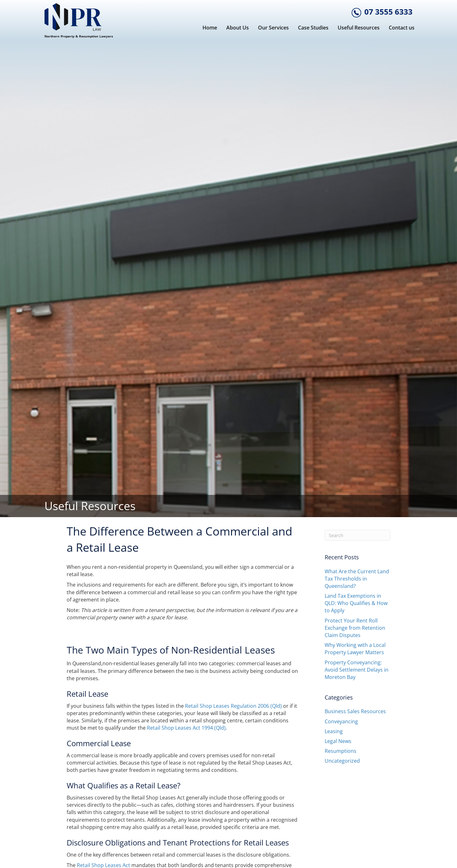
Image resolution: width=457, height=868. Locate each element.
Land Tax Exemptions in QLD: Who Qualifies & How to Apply (356, 603)
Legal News (338, 741)
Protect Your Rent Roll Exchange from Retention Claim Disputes (355, 628)
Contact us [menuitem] (402, 28)
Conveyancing (341, 721)
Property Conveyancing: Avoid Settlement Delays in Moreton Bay (357, 670)
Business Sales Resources (355, 711)
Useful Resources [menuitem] (359, 28)
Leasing (334, 731)
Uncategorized (342, 761)
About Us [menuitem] (238, 28)
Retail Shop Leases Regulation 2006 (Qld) (233, 706)
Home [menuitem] (210, 28)
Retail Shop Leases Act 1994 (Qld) (186, 728)
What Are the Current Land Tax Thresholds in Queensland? (357, 579)
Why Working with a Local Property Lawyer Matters (355, 649)
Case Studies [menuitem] (313, 28)
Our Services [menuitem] (273, 28)
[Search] (358, 535)
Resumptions (341, 751)
